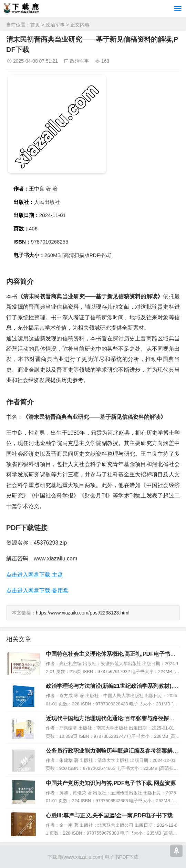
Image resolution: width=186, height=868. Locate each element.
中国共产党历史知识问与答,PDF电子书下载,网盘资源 (111, 783)
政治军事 (55, 25)
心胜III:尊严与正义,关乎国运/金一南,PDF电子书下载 (109, 815)
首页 (35, 25)
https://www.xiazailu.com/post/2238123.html (83, 613)
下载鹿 (55, 857)
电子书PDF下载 (122, 857)
